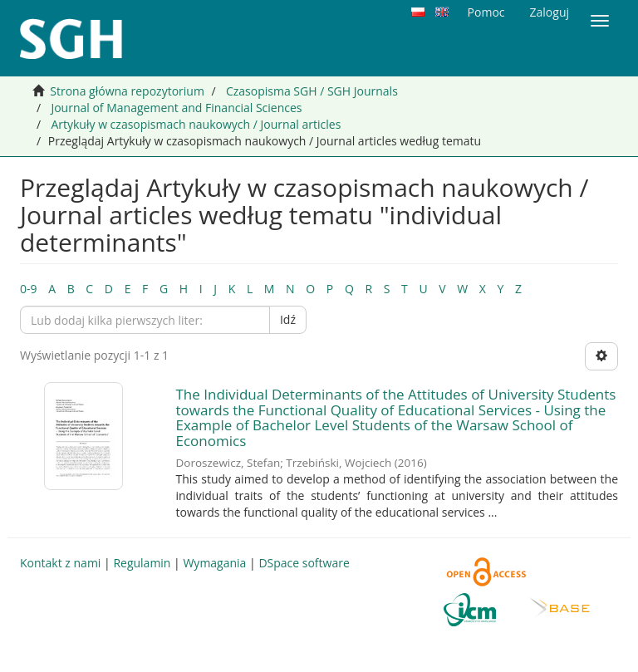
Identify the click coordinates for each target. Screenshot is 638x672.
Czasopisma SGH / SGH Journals (312, 91)
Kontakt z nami (60, 563)
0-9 (29, 289)
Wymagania (214, 563)
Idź (288, 319)
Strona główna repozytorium (127, 91)
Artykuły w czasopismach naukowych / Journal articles (196, 124)
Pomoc (486, 12)
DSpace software (304, 563)
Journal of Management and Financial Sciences (176, 108)
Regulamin (142, 563)
